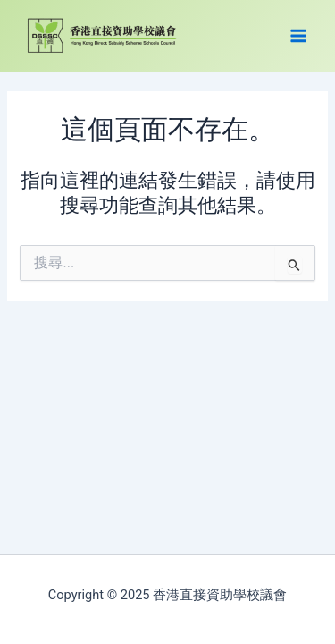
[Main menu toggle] (298, 36)
